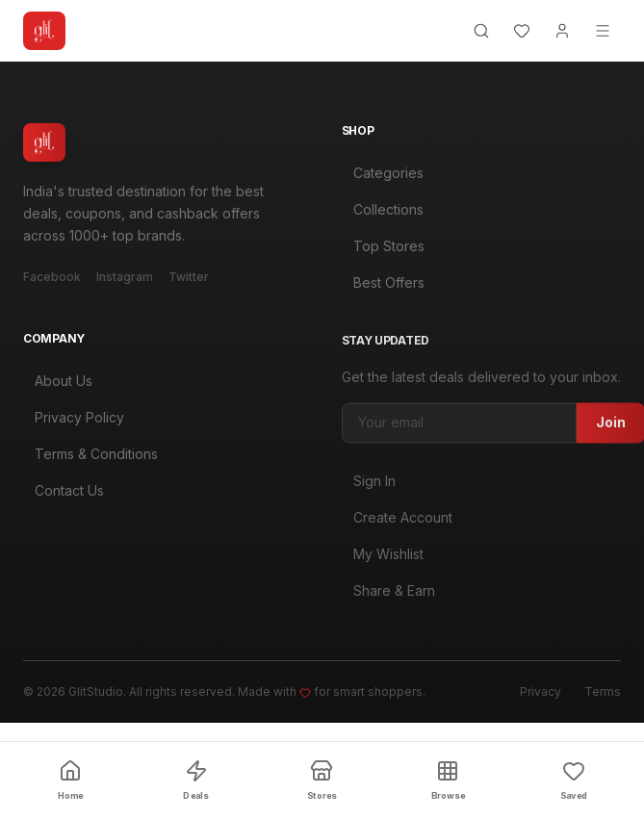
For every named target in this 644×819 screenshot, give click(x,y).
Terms (603, 691)
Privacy (541, 691)
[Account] (562, 31)
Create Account (397, 526)
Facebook (52, 277)
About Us (58, 386)
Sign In (369, 489)
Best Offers (383, 284)
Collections (383, 211)
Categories (383, 175)
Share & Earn (388, 599)
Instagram (125, 277)
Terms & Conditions (90, 460)
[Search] (481, 31)
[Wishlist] (522, 31)
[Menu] (603, 31)
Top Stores (383, 248)
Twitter (189, 277)
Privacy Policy (74, 423)
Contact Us (64, 496)
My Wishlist (383, 563)
